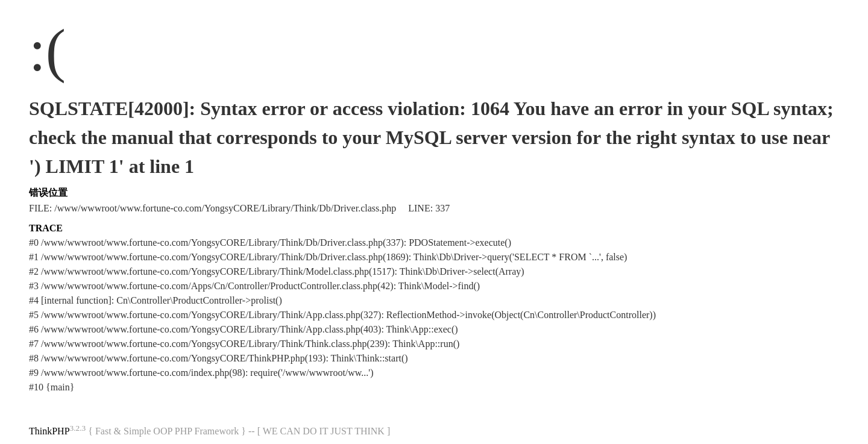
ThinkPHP (49, 431)
